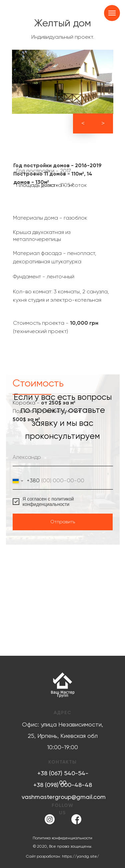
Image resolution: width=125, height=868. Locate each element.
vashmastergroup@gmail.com (64, 797)
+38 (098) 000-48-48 (63, 785)
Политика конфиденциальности (62, 838)
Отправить (63, 522)
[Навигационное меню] (112, 13)
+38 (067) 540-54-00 (63, 778)
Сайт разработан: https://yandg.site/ (62, 857)
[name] (63, 458)
